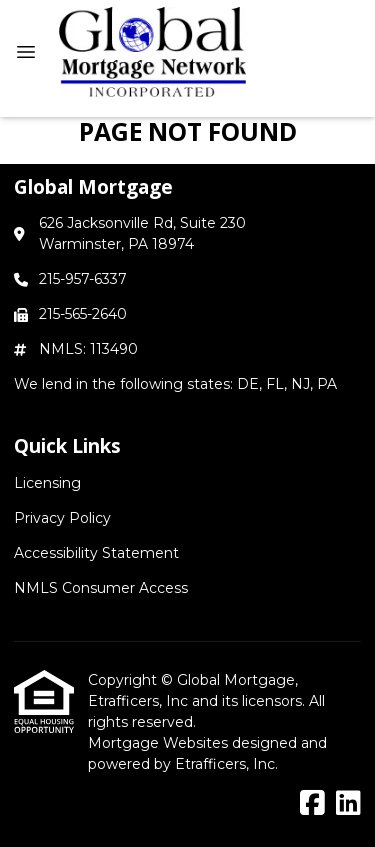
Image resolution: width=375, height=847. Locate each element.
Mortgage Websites (160, 743)
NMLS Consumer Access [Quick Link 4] (101, 588)
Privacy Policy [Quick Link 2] (62, 518)
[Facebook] (312, 804)
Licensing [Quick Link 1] (47, 483)
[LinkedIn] (348, 804)
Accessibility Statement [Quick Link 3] (96, 553)
